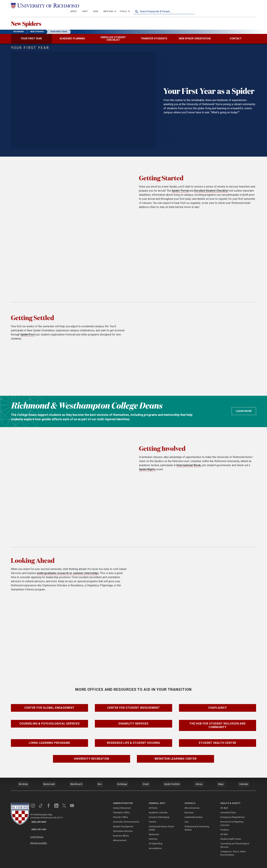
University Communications (126, 814)
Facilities (225, 822)
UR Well (224, 827)
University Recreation (91, 756)
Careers (153, 814)
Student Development (123, 819)
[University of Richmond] (42, 5)
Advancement (120, 833)
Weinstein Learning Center (176, 756)
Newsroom (154, 827)
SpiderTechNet (172, 779)
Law (186, 814)
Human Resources (122, 801)
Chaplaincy (217, 705)
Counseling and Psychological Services (235, 838)
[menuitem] (135, 5)
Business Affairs (121, 828)
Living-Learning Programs (49, 740)
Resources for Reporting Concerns (232, 816)
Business (189, 805)
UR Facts (153, 801)
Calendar (244, 779)
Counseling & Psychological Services (50, 720)
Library (198, 779)
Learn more (244, 408)
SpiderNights (147, 473)
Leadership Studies (194, 810)
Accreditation (155, 841)
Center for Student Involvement (133, 705)
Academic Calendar (158, 805)
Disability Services (133, 720)
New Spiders (33, 19)
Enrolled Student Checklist (211, 194)
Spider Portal (180, 194)
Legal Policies (41, 826)
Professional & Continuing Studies (197, 821)
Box (99, 779)
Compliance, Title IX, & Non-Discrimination (233, 846)
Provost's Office (120, 810)
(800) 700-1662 (42, 819)
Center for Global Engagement (49, 705)
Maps (220, 779)
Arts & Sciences (192, 801)
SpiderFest (28, 338)
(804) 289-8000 (42, 815)
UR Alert (224, 801)
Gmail (146, 779)
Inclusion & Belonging (159, 810)
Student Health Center (217, 740)
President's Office (121, 805)
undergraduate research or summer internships (68, 577)
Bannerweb (49, 779)
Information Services (123, 824)
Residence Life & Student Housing (133, 740)
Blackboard (76, 779)
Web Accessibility (43, 829)
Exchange (122, 779)
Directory (153, 832)
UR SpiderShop (156, 836)
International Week (189, 469)
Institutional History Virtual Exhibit (161, 821)
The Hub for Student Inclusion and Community (217, 722)
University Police (228, 805)
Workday (23, 779)
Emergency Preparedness (233, 810)
